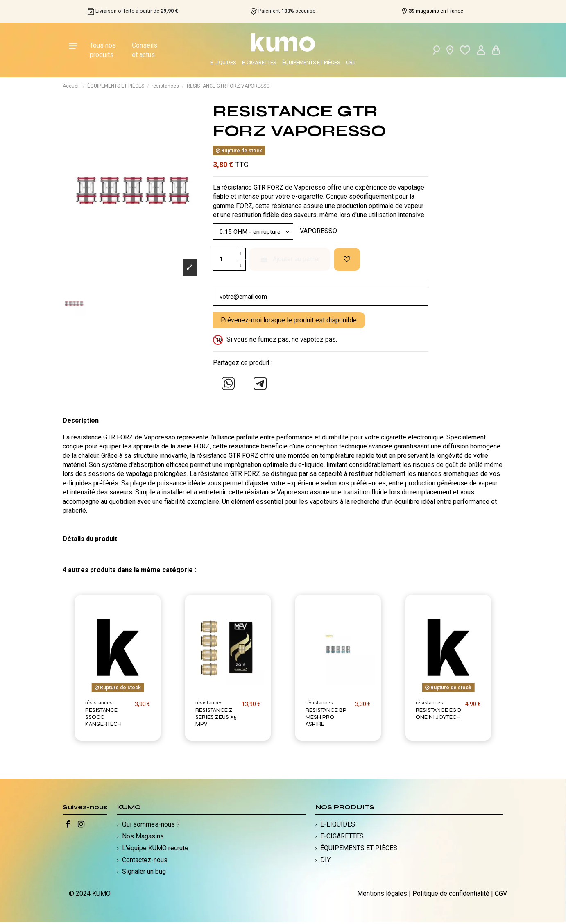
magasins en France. (437, 11)
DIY (325, 861)
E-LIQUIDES (223, 62)
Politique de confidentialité (451, 895)
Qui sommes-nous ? (151, 826)
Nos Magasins (143, 838)
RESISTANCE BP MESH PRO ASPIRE (326, 719)
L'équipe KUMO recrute (155, 850)
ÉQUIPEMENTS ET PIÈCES (311, 62)
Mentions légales (382, 895)
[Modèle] (255, 232)
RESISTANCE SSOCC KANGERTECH (103, 719)
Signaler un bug (144, 873)
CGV (501, 895)
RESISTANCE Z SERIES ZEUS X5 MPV (216, 719)
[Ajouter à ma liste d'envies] (347, 260)
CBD (351, 62)
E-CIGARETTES (259, 62)
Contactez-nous (145, 861)
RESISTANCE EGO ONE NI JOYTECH (438, 715)
